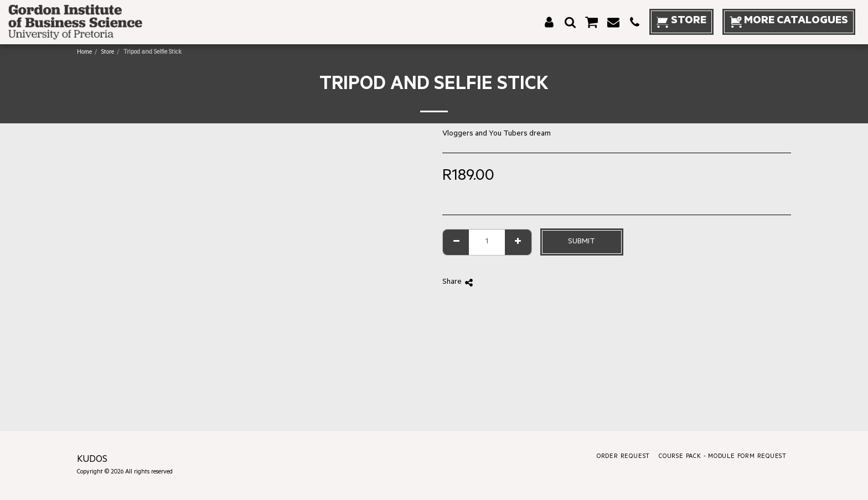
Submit (582, 242)
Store (108, 53)
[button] (570, 22)
